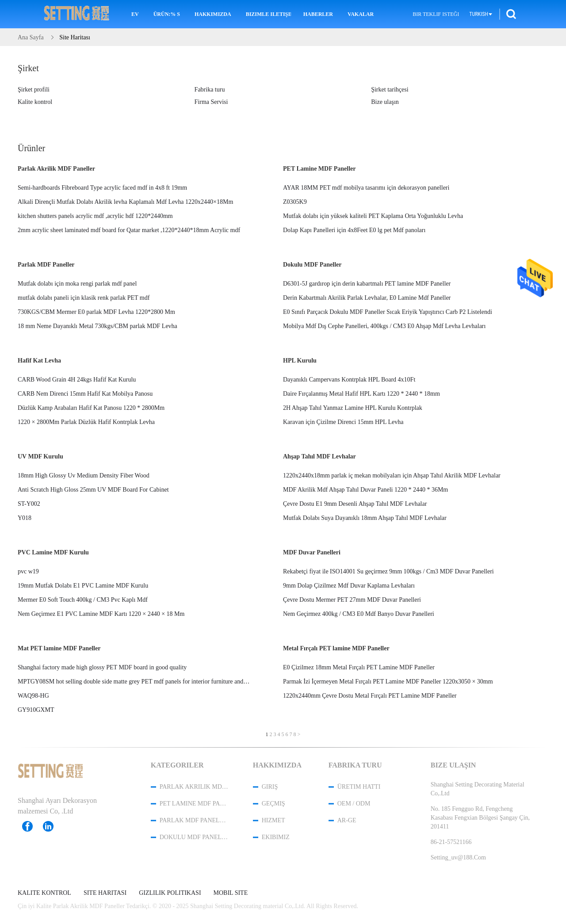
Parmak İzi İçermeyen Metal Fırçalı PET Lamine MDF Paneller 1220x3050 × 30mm (388, 682)
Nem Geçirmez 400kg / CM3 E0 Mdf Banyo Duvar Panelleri (359, 614)
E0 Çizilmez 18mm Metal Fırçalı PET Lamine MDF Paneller (359, 667)
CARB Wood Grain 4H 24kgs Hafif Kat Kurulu (77, 380)
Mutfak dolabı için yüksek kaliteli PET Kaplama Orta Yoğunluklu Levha (373, 216)
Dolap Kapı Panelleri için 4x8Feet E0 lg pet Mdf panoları (354, 230)
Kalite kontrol (35, 102)
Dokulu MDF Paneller (312, 265)
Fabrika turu (210, 90)
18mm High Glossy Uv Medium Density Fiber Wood (84, 475)
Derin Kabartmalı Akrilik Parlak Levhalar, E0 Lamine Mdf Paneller (367, 298)
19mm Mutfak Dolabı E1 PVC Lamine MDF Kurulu (83, 586)
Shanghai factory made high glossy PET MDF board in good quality (102, 667)
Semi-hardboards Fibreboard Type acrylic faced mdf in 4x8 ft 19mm (102, 188)
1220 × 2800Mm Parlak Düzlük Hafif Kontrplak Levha (86, 422)
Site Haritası (105, 893)
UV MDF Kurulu (40, 456)
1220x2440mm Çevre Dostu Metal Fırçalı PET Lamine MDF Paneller (370, 696)
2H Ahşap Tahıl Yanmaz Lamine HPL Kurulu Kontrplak (353, 408)
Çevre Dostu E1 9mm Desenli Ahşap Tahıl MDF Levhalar (355, 504)
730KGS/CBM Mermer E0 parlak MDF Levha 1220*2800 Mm (96, 312)
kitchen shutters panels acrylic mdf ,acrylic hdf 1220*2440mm (95, 216)
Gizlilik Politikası (170, 893)
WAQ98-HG (33, 696)
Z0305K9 (295, 202)
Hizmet (273, 820)
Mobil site (231, 893)
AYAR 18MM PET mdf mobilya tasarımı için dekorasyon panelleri (366, 188)
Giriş (270, 787)
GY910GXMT (36, 710)
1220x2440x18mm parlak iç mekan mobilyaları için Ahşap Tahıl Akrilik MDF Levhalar (392, 475)
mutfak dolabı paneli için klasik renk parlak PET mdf (84, 298)
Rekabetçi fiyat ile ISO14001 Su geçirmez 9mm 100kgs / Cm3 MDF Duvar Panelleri (388, 571)
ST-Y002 (29, 504)
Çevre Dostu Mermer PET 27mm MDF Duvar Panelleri (352, 600)
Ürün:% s (167, 14)
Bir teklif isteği (436, 14)
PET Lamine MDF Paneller (319, 169)
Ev (135, 14)
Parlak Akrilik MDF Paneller (56, 169)
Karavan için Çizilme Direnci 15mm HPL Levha (343, 422)
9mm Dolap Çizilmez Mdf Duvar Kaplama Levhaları (349, 586)
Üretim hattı (359, 787)
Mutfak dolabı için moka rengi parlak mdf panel (77, 284)
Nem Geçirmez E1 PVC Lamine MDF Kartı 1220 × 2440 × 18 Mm (101, 614)
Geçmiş (273, 804)
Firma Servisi (211, 102)
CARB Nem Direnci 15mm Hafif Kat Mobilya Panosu (85, 394)
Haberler (318, 14)
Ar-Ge (347, 820)
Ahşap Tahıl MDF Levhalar (319, 456)
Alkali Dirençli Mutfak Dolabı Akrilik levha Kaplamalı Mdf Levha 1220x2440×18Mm (125, 202)
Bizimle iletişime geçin (268, 14)
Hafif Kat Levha (39, 361)
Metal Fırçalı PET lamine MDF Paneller (336, 648)
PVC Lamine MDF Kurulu (53, 552)
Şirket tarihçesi (390, 90)
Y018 (25, 518)
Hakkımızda (213, 14)
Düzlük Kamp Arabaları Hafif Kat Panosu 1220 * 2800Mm (91, 408)
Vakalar (361, 14)
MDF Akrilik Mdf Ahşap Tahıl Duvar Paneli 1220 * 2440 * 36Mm (365, 490)
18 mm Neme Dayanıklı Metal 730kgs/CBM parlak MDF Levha (98, 326)
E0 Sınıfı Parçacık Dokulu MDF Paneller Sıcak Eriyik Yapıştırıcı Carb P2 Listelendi (388, 312)
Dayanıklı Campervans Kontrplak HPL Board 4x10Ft (349, 380)
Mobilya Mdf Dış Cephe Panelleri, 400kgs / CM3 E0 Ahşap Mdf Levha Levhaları (384, 326)
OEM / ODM (354, 804)
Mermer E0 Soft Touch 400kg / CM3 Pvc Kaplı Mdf (83, 600)
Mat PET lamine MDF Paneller (59, 648)
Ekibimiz (276, 837)
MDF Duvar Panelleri (312, 552)
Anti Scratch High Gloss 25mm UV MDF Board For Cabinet (93, 490)
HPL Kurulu (300, 361)
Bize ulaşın (385, 102)
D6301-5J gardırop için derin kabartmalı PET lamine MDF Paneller (367, 284)
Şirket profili (34, 90)
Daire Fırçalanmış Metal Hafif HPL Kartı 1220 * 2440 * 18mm (361, 394)
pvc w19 (28, 571)
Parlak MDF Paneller (46, 265)
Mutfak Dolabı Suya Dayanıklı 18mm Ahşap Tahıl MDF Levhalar (365, 518)
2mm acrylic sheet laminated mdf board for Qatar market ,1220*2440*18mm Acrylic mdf (129, 230)
